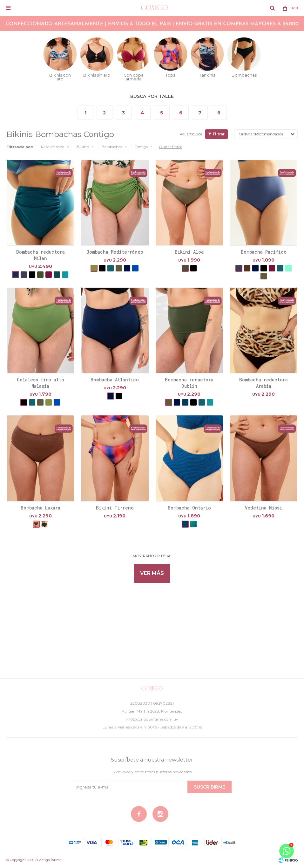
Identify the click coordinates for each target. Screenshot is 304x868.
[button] (272, 8)
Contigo (141, 147)
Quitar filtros (171, 147)
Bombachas (112, 147)
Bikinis (83, 147)
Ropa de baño (53, 147)
